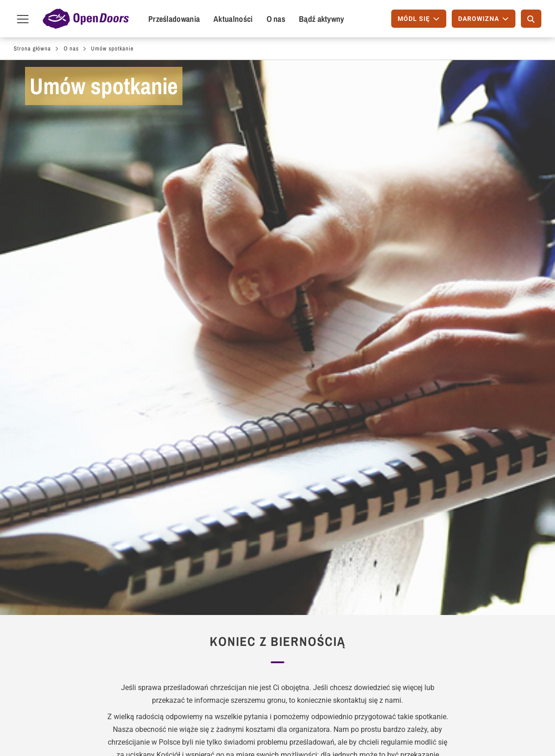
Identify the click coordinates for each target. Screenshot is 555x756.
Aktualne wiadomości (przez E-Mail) (253, 593)
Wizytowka (242, 732)
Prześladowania (174, 19)
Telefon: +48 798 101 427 (464, 599)
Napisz (37, 588)
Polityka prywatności (294, 732)
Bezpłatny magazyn (250, 573)
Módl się (39, 573)
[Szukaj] (531, 19)
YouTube (507, 731)
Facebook (421, 731)
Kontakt (415, 459)
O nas (276, 19)
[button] (219, 514)
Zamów (232, 551)
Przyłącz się (45, 602)
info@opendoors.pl (454, 613)
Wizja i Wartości (264, 459)
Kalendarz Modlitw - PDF (354, 573)
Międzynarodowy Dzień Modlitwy (352, 593)
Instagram (478, 731)
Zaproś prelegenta (151, 573)
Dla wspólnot (146, 551)
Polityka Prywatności (457, 628)
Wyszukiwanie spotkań (159, 588)
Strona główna (32, 48)
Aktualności (233, 19)
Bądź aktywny (322, 19)
